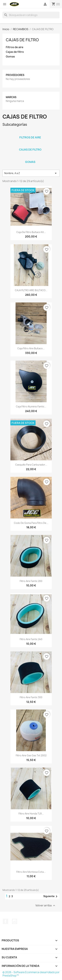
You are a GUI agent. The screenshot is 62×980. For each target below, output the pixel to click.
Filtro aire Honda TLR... (31, 814)
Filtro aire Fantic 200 (31, 581)
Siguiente (51, 896)
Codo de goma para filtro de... (31, 523)
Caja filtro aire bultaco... (31, 348)
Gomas (10, 57)
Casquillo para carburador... (31, 465)
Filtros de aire (15, 47)
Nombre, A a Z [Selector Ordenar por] (31, 173)
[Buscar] (31, 15)
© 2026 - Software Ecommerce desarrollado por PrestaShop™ (31, 974)
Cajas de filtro (15, 52)
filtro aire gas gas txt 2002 (31, 755)
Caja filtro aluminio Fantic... (31, 406)
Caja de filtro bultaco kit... (31, 232)
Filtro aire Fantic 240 (31, 639)
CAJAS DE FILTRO (22, 40)
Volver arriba (46, 905)
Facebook (5, 921)
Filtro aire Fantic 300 (31, 697)
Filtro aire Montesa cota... (31, 872)
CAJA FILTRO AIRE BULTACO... (31, 290)
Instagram (15, 921)
